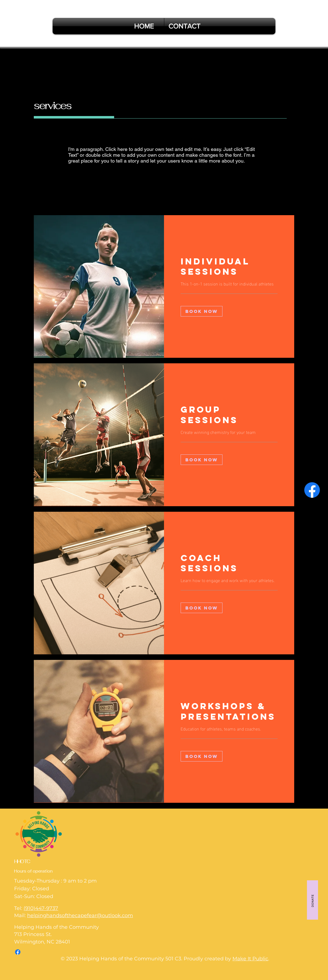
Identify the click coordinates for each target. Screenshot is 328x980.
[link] (229, 267)
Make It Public (250, 959)
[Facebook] (312, 490)
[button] (202, 311)
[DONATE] (312, 900)
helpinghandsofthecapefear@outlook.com (80, 915)
